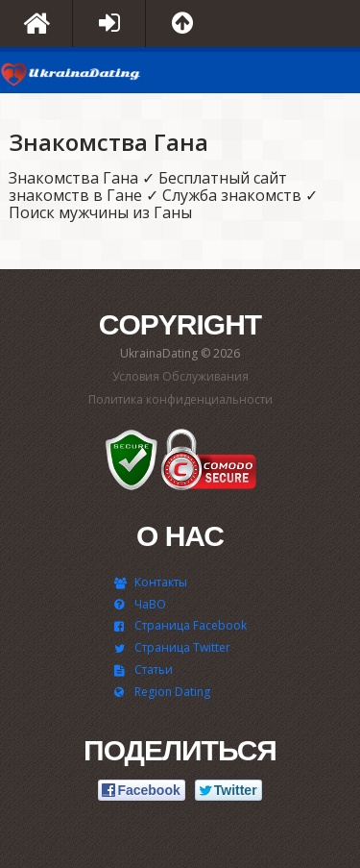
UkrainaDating (72, 77)
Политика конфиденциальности (180, 399)
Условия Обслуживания (180, 376)
